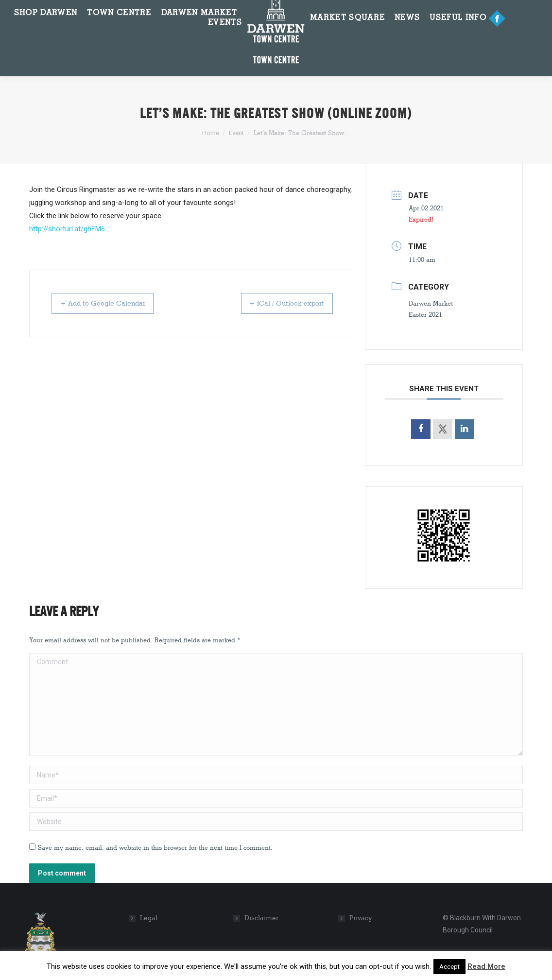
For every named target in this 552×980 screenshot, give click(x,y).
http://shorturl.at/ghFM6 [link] (67, 229)
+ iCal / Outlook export (279, 303)
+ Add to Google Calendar (111, 303)
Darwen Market (431, 303)
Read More (486, 966)
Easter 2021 (425, 314)
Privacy (361, 918)
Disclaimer (261, 918)
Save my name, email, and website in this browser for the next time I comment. (155, 847)
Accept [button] (449, 967)
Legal (149, 918)
